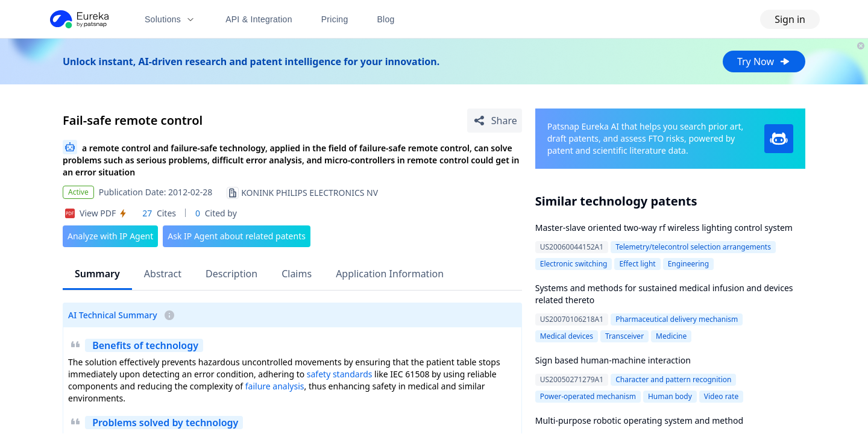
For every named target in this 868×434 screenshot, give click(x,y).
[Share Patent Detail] (495, 121)
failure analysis (275, 386)
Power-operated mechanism (588, 396)
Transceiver (624, 336)
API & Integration (259, 19)
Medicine (671, 336)
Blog (386, 19)
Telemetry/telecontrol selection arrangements (693, 247)
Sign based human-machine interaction (613, 360)
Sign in (790, 19)
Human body (670, 396)
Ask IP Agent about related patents (237, 236)
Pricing (335, 19)
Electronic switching (574, 264)
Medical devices (567, 336)
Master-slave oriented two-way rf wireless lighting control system (664, 228)
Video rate (721, 396)
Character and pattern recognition (673, 379)
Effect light (637, 264)
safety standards (340, 374)
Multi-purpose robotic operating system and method (639, 420)
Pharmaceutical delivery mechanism (677, 319)
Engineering (688, 264)
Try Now (764, 61)
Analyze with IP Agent (110, 236)
